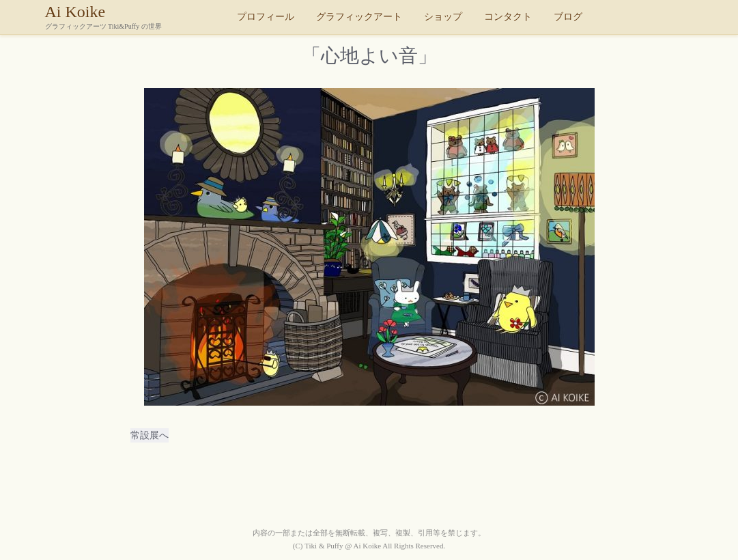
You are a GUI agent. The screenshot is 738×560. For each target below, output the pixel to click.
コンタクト (508, 17)
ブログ (568, 17)
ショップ (443, 17)
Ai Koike (137, 16)
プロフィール (266, 17)
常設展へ (150, 435)
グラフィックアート (359, 17)
